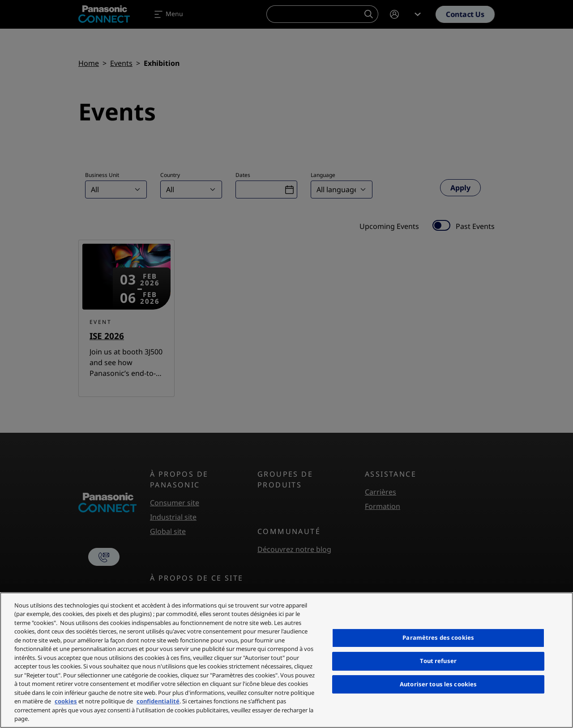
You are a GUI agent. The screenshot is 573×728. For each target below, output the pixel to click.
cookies (66, 701)
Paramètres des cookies (438, 638)
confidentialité (158, 701)
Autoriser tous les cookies (438, 684)
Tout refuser (438, 661)
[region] (286, 660)
